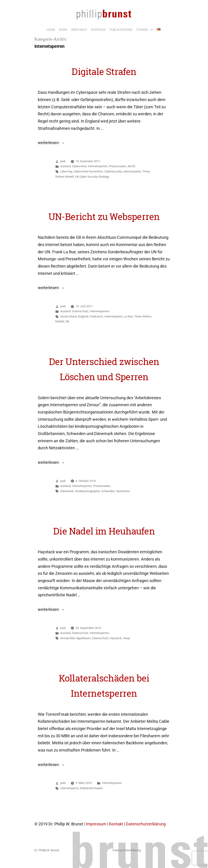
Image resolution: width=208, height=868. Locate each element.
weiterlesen (48, 143)
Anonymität (67, 638)
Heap (127, 638)
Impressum (96, 824)
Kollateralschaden (91, 788)
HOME (51, 30)
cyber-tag (66, 171)
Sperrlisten (123, 491)
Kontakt (116, 824)
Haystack (116, 638)
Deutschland (68, 316)
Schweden (108, 491)
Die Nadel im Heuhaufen (104, 531)
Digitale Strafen (104, 72)
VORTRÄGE (98, 30)
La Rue (128, 316)
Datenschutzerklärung (146, 824)
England (83, 316)
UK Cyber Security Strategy (92, 177)
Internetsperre (132, 171)
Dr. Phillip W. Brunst (47, 850)
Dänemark (67, 491)
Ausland (65, 166)
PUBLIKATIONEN (121, 30)
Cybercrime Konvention (88, 171)
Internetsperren (98, 166)
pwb (63, 161)
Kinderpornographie (87, 491)
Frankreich (96, 316)
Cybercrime (79, 166)
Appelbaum (83, 638)
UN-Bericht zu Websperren (104, 217)
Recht (131, 166)
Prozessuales (118, 166)
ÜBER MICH (79, 30)
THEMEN (142, 30)
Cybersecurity (113, 171)
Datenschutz (80, 311)
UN (67, 321)
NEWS (63, 30)
